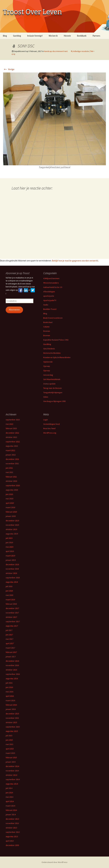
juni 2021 (9, 468)
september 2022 (13, 442)
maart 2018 (10, 600)
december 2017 (12, 608)
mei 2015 (9, 744)
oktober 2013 (11, 828)
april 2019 (10, 551)
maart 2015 (10, 753)
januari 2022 (11, 455)
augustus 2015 (12, 731)
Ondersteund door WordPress (54, 862)
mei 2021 (9, 472)
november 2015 (12, 718)
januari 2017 (11, 657)
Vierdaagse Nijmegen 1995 (54, 401)
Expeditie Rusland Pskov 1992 (56, 340)
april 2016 (10, 696)
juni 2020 (9, 494)
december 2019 (12, 521)
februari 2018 (11, 604)
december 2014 (12, 766)
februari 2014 (11, 810)
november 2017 (12, 613)
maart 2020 (10, 507)
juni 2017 (9, 635)
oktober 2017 (11, 617)
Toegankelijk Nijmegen (53, 392)
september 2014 (13, 779)
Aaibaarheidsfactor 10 (53, 287)
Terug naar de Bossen (53, 388)
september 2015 (13, 727)
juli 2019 (9, 538)
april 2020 (10, 503)
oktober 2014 (11, 775)
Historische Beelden (52, 353)
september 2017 (13, 621)
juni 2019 (9, 542)
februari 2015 (11, 757)
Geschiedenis (49, 349)
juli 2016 (9, 683)
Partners (96, 36)
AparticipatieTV (50, 300)
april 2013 (10, 841)
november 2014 (12, 771)
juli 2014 (9, 788)
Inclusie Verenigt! (35, 36)
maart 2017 (10, 648)
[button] (54, 119)
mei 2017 (9, 639)
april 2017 (10, 643)
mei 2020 (9, 499)
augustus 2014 (12, 784)
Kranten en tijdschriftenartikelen (57, 357)
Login (46, 420)
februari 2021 (11, 477)
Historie (67, 36)
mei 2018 (9, 595)
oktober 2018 (11, 573)
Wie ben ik (53, 36)
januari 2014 (11, 815)
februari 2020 (11, 512)
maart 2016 (10, 700)
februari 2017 (11, 652)
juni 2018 (9, 591)
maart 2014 (10, 806)
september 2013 (13, 832)
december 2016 (12, 661)
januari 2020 (11, 516)
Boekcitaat (48, 322)
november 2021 (12, 464)
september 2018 (13, 578)
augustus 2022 (12, 446)
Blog (5, 36)
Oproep (47, 366)
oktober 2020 (11, 481)
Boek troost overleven (53, 318)
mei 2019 (9, 547)
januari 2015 (11, 762)
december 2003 (12, 845)
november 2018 (12, 569)
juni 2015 (9, 740)
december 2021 (12, 459)
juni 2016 (9, 687)
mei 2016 (9, 692)
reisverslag (48, 375)
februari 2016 (11, 705)
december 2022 (12, 433)
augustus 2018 (12, 582)
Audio (46, 305)
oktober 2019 (11, 529)
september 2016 (13, 674)
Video (46, 397)
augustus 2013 (12, 836)
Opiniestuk (48, 362)
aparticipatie (49, 296)
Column (46, 327)
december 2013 (12, 819)
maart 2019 (10, 556)
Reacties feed (49, 428)
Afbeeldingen (49, 292)
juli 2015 (9, 736)
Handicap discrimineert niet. (56, 51)
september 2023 (13, 420)
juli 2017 (9, 630)
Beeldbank (82, 36)
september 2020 (13, 485)
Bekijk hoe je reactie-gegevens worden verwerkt (75, 261)
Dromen (47, 331)
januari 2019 (11, 560)
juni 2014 (9, 793)
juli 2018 (9, 586)
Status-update (49, 384)
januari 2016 (11, 709)
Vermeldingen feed (51, 424)
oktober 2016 (11, 670)
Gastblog (17, 36)
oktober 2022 (11, 437)
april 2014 (10, 801)
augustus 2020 (12, 490)
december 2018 (12, 564)
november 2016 (12, 665)
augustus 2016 (12, 678)
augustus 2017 (12, 626)
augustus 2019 (12, 534)
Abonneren (14, 310)
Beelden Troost (50, 309)
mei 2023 (9, 424)
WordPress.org (50, 433)
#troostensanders (51, 283)
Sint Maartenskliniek (52, 379)
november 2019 (12, 525)
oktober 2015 (11, 722)
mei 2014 (9, 797)
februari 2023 (11, 428)
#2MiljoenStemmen (51, 278)
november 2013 (12, 823)
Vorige (9, 69)
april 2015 (10, 749)
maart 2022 (10, 450)
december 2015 (12, 714)
